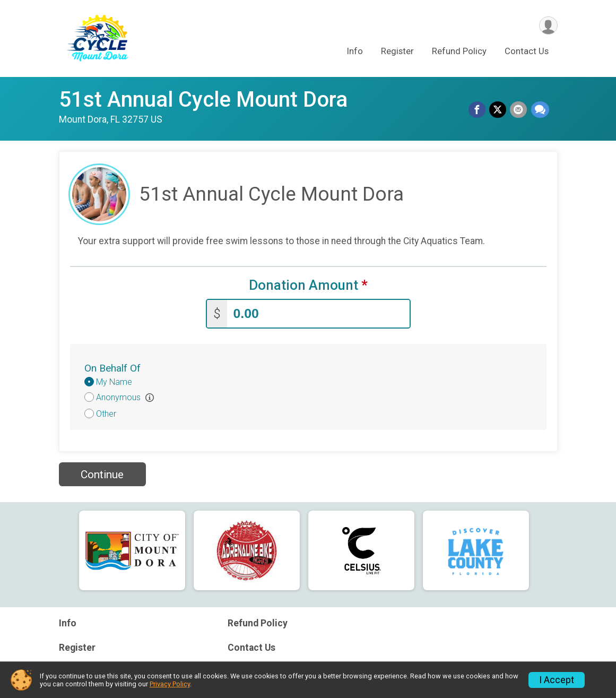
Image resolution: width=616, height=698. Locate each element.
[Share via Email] (519, 110)
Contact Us (527, 52)
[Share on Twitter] (499, 110)
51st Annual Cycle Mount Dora (203, 100)
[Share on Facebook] (479, 110)
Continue (102, 473)
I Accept (557, 680)
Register (397, 52)
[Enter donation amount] (318, 313)
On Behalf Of (112, 367)
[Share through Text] (540, 110)
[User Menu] (548, 26)
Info (355, 52)
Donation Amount (308, 285)
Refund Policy (459, 52)
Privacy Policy (170, 684)
